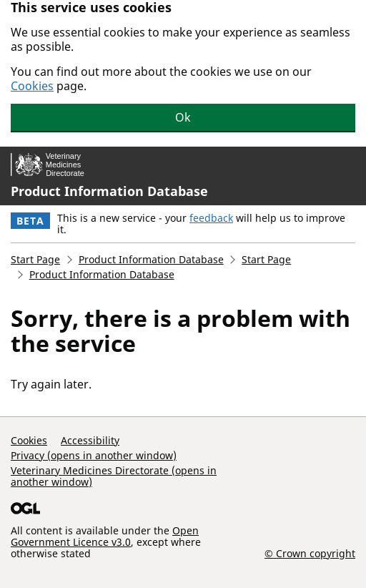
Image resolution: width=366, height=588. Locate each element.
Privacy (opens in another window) (94, 455)
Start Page (35, 259)
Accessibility (90, 440)
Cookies (32, 86)
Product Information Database (109, 191)
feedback (211, 218)
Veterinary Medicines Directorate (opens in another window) (114, 476)
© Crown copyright (310, 553)
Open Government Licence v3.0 (105, 536)
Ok (183, 117)
